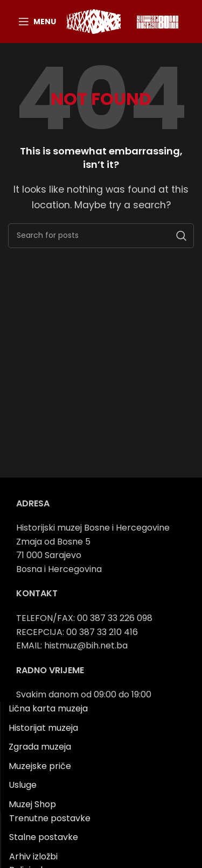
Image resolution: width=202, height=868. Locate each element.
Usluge (23, 785)
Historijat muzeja (43, 728)
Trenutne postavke (50, 818)
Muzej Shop (32, 804)
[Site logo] (94, 21)
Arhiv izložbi (33, 856)
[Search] (101, 236)
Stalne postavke (44, 837)
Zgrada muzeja (40, 747)
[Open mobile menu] (37, 22)
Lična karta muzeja (48, 708)
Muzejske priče (40, 766)
